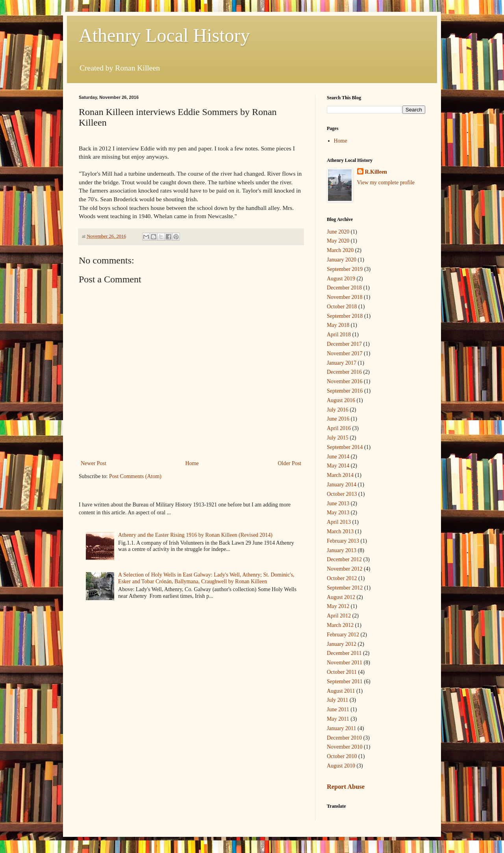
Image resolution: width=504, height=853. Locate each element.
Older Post (290, 463)
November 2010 (345, 747)
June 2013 (338, 503)
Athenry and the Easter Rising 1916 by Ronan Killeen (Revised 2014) (195, 535)
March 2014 (340, 475)
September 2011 (345, 681)
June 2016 (338, 419)
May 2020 (338, 241)
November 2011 (345, 663)
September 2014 (345, 447)
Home (192, 463)
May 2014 (338, 466)
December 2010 (344, 738)
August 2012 (341, 597)
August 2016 (341, 400)
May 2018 (338, 325)
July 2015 (338, 438)
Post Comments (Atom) (135, 476)
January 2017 (342, 363)
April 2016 (339, 428)
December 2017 (344, 344)
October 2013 (342, 494)
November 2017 (345, 353)
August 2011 (341, 691)
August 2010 (341, 766)
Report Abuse (346, 787)
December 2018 (344, 288)
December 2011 (344, 653)
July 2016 (338, 410)
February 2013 (343, 541)
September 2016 (345, 391)
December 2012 (344, 559)
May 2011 (338, 719)
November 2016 (345, 381)
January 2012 (342, 644)
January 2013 (342, 550)
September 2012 (345, 588)
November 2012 (345, 569)
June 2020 (338, 232)
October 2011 (342, 672)
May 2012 (338, 606)
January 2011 (342, 728)
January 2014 (342, 485)
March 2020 (340, 250)
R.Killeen (376, 172)
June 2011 (338, 709)
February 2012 (343, 635)
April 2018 (339, 335)
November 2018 (345, 297)
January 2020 (342, 260)
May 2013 (338, 513)
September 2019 (345, 269)
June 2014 (338, 457)
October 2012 (342, 578)
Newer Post (94, 463)
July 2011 (337, 700)
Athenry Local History (164, 35)
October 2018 (342, 307)
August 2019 (341, 279)
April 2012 (339, 616)
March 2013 (340, 531)
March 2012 (340, 625)
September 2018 (345, 316)
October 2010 (342, 756)
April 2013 (339, 522)
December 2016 (344, 372)
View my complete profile (386, 183)
